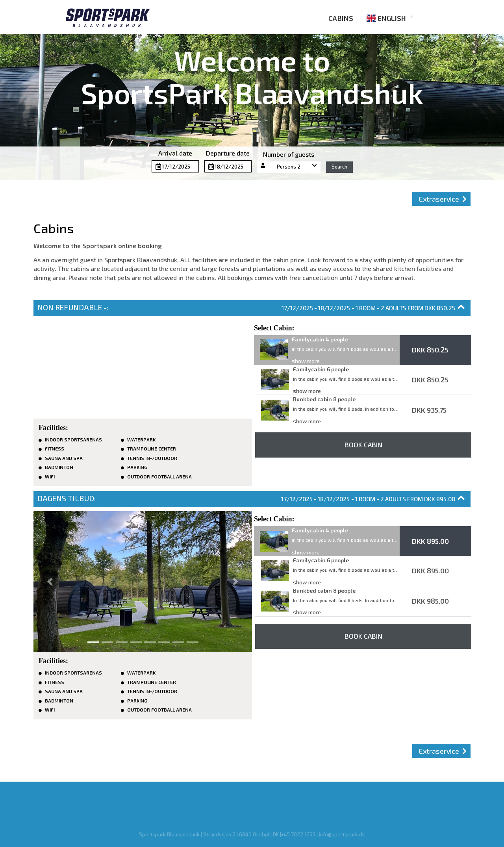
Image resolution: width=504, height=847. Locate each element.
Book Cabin (363, 445)
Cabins (335, 18)
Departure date (228, 153)
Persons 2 (289, 167)
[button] (289, 167)
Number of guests (289, 154)
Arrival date (175, 153)
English (386, 18)
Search (339, 167)
